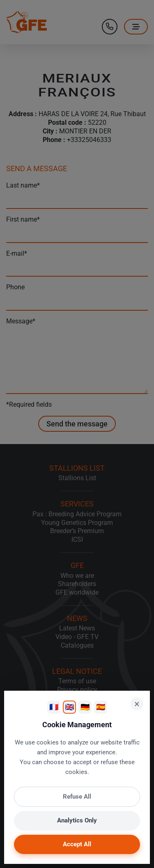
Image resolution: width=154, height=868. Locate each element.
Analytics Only (77, 820)
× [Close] (137, 704)
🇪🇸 (101, 707)
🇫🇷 (54, 707)
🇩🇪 (85, 707)
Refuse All (77, 797)
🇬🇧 (69, 707)
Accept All (77, 844)
